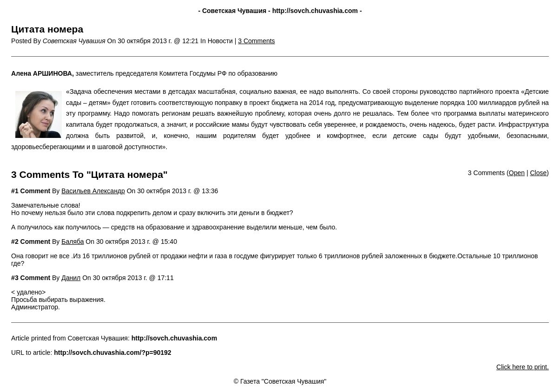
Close (538, 173)
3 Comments (256, 41)
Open (517, 173)
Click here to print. (523, 367)
